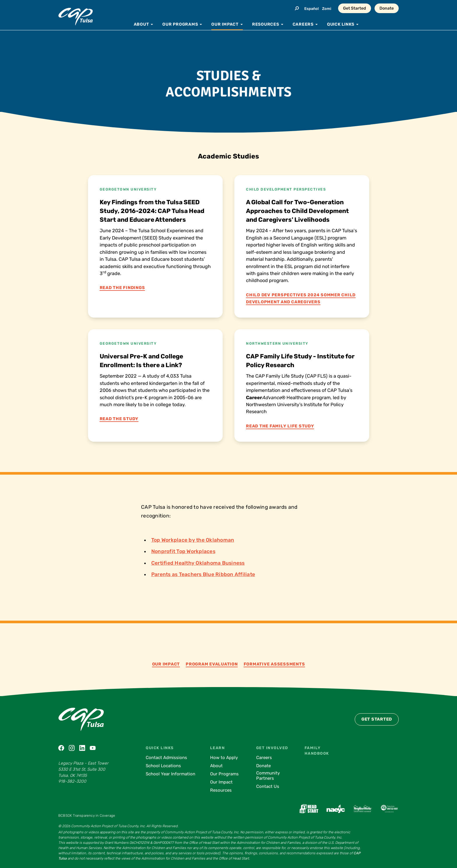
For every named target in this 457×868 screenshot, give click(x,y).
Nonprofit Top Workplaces (183, 551)
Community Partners (268, 776)
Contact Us (268, 786)
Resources (221, 790)
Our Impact (166, 664)
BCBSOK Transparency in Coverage (87, 816)
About (216, 766)
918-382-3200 (72, 781)
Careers (264, 758)
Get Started (355, 8)
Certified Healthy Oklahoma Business (198, 563)
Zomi (327, 9)
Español (311, 9)
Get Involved (272, 748)
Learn (218, 748)
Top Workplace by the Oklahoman (193, 540)
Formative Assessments (274, 664)
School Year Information (171, 774)
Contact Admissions (166, 758)
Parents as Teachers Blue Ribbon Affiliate (203, 574)
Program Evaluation (212, 664)
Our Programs (224, 774)
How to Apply (224, 758)
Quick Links (160, 748)
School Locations (163, 766)
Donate (387, 8)
